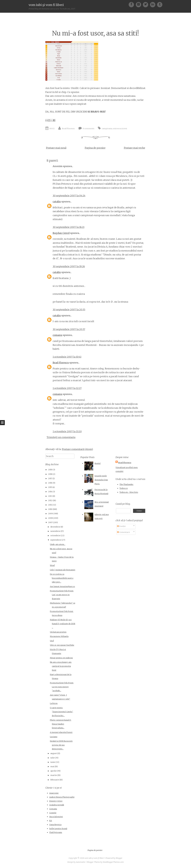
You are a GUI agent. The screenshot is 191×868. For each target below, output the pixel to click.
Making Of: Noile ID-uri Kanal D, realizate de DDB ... (63, 624)
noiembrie (55, 531)
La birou (54, 703)
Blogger (119, 858)
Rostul (98, 463)
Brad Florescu (68, 129)
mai (52, 766)
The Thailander (126, 484)
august (54, 753)
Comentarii (123, 532)
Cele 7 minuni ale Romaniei (63, 570)
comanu (57, 335)
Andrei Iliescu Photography (62, 797)
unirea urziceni (120, 129)
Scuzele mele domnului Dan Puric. (101, 480)
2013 (50, 496)
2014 (50, 492)
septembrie (56, 540)
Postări (121, 526)
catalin (57, 202)
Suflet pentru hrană (58, 829)
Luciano (54, 737)
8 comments (89, 129)
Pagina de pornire (95, 148)
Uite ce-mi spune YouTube (62, 645)
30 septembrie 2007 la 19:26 (69, 266)
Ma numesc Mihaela (59, 636)
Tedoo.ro (124, 488)
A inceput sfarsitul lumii (61, 732)
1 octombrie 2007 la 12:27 (67, 388)
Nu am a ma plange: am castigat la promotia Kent (61, 666)
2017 (50, 478)
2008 (50, 518)
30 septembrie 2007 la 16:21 (69, 227)
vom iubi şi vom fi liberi (46, 5)
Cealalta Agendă (57, 805)
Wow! (52, 565)
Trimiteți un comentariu (61, 437)
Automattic (81, 862)
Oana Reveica (55, 825)
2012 (50, 500)
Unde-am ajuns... (58, 544)
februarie (55, 780)
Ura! (52, 641)
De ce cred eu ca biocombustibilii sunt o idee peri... (62, 578)
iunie (53, 762)
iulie (53, 758)
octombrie (55, 536)
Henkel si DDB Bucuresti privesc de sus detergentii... (61, 745)
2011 (50, 505)
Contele (53, 813)
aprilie (54, 771)
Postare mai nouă (56, 148)
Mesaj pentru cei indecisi (61, 658)
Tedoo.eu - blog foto (129, 492)
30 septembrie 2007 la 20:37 (69, 329)
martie (54, 775)
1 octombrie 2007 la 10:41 (67, 357)
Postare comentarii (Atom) (77, 449)
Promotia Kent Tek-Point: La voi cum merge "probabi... (62, 687)
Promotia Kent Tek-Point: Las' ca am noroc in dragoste (62, 595)
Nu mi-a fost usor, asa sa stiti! (95, 33)
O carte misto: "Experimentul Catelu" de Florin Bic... (61, 712)
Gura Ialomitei (56, 817)
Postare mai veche (134, 148)
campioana (107, 129)
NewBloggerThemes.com (113, 862)
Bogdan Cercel (61, 233)
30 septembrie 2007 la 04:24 (69, 196)
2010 (50, 509)
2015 (50, 487)
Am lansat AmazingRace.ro (62, 586)
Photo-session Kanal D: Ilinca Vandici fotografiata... (61, 724)
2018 (50, 474)
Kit (51, 821)
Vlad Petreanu (56, 832)
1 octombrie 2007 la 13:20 (67, 431)
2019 (50, 470)
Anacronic (54, 793)
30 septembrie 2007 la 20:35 (69, 310)
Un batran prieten (58, 632)
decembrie (55, 527)
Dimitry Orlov (56, 801)
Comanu (53, 809)
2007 (50, 522)
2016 (50, 483)
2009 (51, 514)
